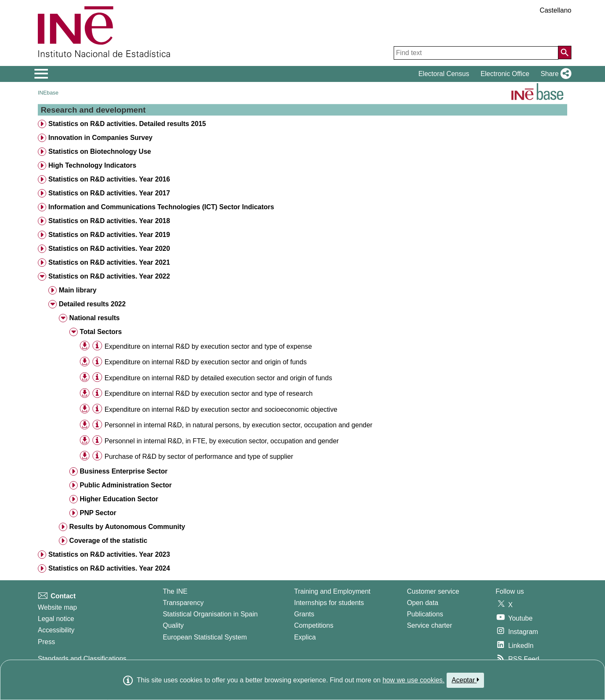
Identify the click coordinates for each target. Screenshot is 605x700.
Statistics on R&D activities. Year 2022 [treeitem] (109, 276)
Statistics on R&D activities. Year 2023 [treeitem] (109, 554)
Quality (173, 625)
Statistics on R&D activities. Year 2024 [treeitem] (109, 568)
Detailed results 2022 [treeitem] (92, 304)
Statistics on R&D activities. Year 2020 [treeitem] (109, 249)
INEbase (48, 93)
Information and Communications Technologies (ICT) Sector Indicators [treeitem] (161, 207)
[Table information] (97, 346)
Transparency (183, 603)
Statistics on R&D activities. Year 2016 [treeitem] (109, 179)
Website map (57, 607)
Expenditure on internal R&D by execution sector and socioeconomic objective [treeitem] (221, 409)
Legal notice (56, 619)
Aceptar (465, 680)
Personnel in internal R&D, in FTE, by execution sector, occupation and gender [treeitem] (222, 441)
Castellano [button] (555, 10)
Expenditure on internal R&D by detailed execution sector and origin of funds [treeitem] (218, 378)
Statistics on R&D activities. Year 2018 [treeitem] (109, 221)
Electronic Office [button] (505, 74)
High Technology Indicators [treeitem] (92, 165)
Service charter (429, 625)
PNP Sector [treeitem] (98, 513)
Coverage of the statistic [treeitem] (108, 541)
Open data (422, 603)
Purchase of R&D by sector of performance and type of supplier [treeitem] (199, 457)
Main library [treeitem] (78, 290)
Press (46, 642)
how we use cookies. (413, 680)
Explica (305, 637)
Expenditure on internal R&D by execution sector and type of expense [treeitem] (208, 346)
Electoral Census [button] (444, 74)
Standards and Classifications (82, 659)
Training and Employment (332, 591)
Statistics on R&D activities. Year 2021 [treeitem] (109, 262)
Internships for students (329, 603)
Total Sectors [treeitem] (101, 332)
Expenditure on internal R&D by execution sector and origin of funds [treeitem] (206, 362)
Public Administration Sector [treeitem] (126, 485)
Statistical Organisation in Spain (210, 614)
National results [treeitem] (95, 318)
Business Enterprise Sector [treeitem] (124, 471)
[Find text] (476, 53)
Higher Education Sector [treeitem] (119, 499)
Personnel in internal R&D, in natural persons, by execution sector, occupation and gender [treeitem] (239, 425)
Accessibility (56, 630)
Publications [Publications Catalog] (425, 614)
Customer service (433, 591)
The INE (175, 591)
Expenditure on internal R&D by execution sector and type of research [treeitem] (209, 393)
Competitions (314, 625)
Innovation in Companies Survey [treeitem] (100, 138)
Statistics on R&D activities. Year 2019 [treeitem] (109, 235)
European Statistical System (205, 637)
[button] (554, 74)
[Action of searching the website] (565, 53)
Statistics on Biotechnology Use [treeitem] (100, 151)
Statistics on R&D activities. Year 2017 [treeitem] (109, 193)
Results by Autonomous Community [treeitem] (127, 527)
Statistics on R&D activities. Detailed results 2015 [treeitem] (127, 124)
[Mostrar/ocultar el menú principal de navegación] (41, 74)
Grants (304, 614)
